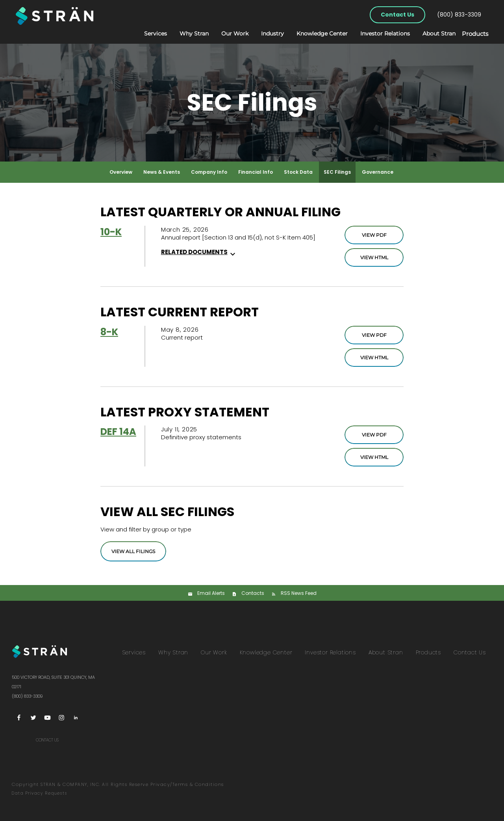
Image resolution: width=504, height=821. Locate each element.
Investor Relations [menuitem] (330, 652)
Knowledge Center (314, 33)
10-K (111, 232)
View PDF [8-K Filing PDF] (374, 335)
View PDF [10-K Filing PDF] (374, 235)
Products (471, 34)
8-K (109, 332)
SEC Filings (337, 172)
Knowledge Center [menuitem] (266, 652)
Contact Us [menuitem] (470, 652)
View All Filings (133, 551)
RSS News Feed (299, 593)
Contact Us (397, 15)
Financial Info (256, 172)
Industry (264, 33)
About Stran (431, 33)
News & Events (162, 172)
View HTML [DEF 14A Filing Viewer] (374, 457)
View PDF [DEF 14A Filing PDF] (374, 435)
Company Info (209, 172)
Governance (378, 172)
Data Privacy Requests (40, 793)
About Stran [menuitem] (386, 652)
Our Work (227, 33)
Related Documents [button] (199, 252)
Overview (121, 172)
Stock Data (298, 172)
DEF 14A (118, 432)
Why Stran (186, 33)
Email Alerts (211, 593)
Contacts (253, 593)
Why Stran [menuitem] (173, 652)
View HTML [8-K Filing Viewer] (374, 358)
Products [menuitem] (428, 652)
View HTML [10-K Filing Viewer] (374, 257)
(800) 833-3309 (459, 15)
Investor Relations (377, 33)
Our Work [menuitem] (214, 652)
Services (147, 33)
